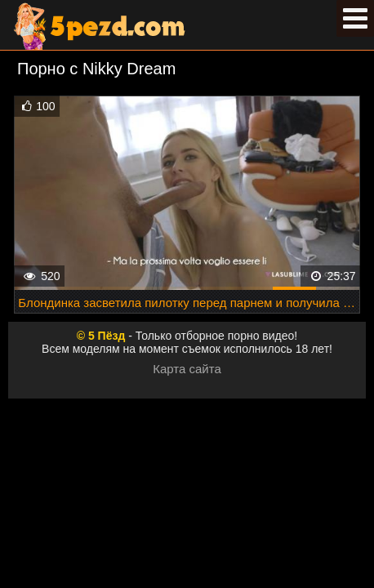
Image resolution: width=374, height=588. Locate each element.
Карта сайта (187, 369)
